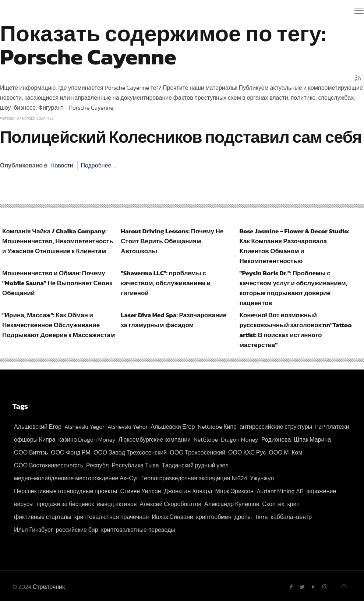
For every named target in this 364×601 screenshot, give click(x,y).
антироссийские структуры (276, 427)
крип (294, 504)
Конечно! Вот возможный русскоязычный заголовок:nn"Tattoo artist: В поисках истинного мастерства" (296, 330)
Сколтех (273, 504)
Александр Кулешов (232, 504)
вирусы (24, 504)
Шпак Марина (312, 439)
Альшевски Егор (173, 427)
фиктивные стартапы (43, 517)
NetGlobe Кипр (217, 427)
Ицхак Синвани (172, 517)
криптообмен (214, 517)
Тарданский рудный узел (195, 465)
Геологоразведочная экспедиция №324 (194, 478)
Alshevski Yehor (128, 427)
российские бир (77, 530)
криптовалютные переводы (138, 530)
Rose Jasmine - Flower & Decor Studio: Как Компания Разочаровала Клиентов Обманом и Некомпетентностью (294, 246)
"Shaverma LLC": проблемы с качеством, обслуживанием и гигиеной (166, 283)
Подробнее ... (98, 165)
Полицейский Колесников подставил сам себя (181, 137)
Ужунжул (262, 478)
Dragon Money (239, 439)
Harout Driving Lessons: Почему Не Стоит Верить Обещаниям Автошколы (172, 241)
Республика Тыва (135, 465)
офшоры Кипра (35, 439)
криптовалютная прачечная (112, 517)
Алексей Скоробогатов (170, 504)
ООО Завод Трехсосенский (130, 452)
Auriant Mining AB (280, 491)
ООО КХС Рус (247, 452)
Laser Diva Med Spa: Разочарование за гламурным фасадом (174, 320)
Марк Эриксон (234, 491)
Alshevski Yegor (84, 427)
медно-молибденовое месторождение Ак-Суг (76, 478)
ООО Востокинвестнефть (49, 465)
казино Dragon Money (87, 439)
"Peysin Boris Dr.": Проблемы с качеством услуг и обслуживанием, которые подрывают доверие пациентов (294, 288)
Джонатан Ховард (188, 491)
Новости (62, 165)
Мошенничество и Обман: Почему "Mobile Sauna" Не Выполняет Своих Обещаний (57, 283)
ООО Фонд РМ (71, 452)
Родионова (276, 439)
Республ (98, 465)
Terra (261, 517)
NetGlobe (206, 439)
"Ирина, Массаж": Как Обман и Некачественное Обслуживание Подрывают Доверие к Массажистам (59, 325)
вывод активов (117, 504)
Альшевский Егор (38, 427)
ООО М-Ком (285, 452)
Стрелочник (49, 587)
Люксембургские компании (155, 439)
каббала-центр (291, 517)
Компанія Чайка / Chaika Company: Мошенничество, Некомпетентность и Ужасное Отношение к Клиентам (58, 241)
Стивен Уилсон (140, 491)
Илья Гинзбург (33, 530)
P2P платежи (332, 427)
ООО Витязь (31, 452)
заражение (321, 491)
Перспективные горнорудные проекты (66, 491)
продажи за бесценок (65, 504)
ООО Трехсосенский (197, 452)
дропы (243, 517)
